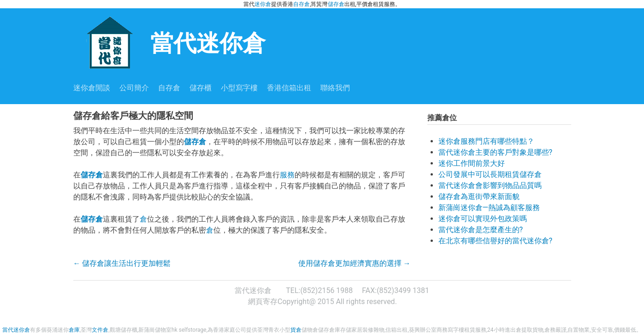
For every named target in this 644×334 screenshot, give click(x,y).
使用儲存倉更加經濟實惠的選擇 (354, 263)
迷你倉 (263, 4)
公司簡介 (134, 88)
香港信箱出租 (289, 88)
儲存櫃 (201, 88)
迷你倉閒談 (92, 88)
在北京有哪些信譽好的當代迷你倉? (496, 241)
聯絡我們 (335, 88)
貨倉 (296, 330)
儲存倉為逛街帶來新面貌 (479, 196)
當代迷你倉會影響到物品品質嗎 (490, 185)
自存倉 (301, 4)
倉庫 (74, 330)
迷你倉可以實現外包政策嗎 (483, 219)
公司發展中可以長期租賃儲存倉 (490, 174)
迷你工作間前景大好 (472, 163)
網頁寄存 (263, 302)
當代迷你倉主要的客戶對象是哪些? (496, 152)
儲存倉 (336, 4)
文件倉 (100, 330)
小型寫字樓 (239, 88)
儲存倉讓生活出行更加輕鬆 (122, 263)
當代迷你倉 (169, 42)
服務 (287, 175)
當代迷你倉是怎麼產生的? (481, 230)
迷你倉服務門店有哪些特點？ (486, 141)
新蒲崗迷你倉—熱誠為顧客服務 (489, 208)
